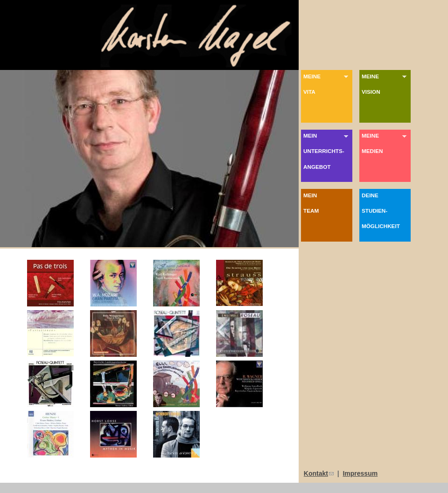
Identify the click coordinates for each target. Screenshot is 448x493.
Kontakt (319, 473)
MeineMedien (385, 143)
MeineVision (385, 84)
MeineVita (327, 84)
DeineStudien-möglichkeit (386, 211)
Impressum (360, 473)
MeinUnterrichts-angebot (327, 151)
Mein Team (328, 203)
